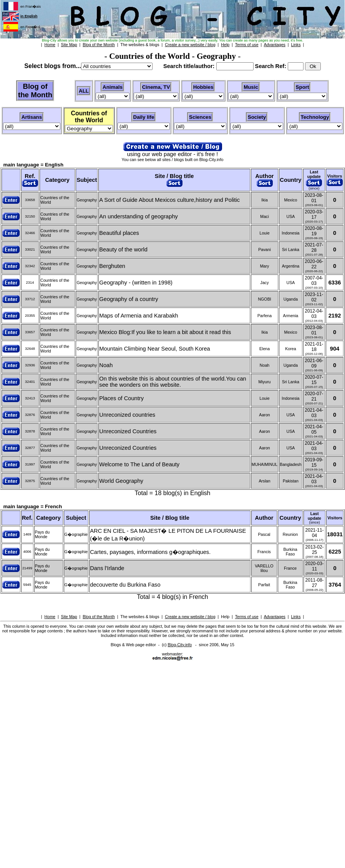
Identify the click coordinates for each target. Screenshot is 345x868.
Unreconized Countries (128, 431)
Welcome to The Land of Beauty (139, 464)
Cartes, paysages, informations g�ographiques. (150, 552)
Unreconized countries (127, 415)
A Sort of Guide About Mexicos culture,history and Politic (169, 200)
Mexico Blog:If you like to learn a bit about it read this (165, 332)
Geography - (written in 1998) (136, 283)
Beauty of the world (123, 249)
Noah (106, 365)
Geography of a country (129, 299)
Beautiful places (119, 233)
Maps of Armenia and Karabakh (138, 316)
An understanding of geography (138, 216)
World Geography (121, 481)
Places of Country (121, 398)
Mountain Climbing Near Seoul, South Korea (154, 349)
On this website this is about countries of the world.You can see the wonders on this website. (172, 382)
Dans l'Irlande (107, 568)
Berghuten (112, 266)
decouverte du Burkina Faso (125, 585)
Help (225, 617)
